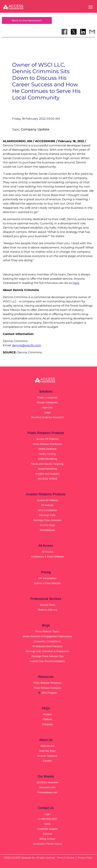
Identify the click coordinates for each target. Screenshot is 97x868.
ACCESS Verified (47, 479)
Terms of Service (66, 858)
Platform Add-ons (47, 610)
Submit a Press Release (47, 583)
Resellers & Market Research (47, 417)
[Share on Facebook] (64, 32)
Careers (48, 761)
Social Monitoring (47, 469)
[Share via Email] (92, 32)
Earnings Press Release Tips (48, 656)
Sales (47, 824)
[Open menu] (91, 7)
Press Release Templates (47, 683)
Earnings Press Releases (47, 520)
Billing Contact (48, 839)
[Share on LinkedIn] (83, 32)
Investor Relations (47, 756)
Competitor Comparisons (47, 641)
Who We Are (47, 746)
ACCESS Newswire (47, 782)
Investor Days (48, 525)
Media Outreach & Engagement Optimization (48, 636)
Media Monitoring (47, 459)
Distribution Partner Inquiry (48, 844)
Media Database (48, 449)
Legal (47, 412)
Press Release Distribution (47, 444)
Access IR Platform (47, 500)
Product (47, 714)
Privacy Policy (85, 858)
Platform (47, 719)
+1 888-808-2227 (47, 819)
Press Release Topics (47, 631)
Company (48, 724)
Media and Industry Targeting (47, 464)
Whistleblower (47, 530)
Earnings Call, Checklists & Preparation (47, 651)
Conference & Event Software (47, 557)
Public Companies (47, 397)
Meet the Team (47, 751)
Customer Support (48, 829)
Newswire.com (47, 787)
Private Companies (47, 402)
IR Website (47, 505)
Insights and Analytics (47, 474)
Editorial (47, 834)
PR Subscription (47, 578)
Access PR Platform (47, 439)
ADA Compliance (48, 510)
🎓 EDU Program (47, 693)
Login (47, 814)
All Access (48, 552)
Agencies (48, 407)
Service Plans (48, 605)
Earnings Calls (47, 515)
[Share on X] (74, 32)
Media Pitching (48, 454)
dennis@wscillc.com (27, 345)
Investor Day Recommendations (47, 661)
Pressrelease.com (47, 792)
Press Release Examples (47, 688)
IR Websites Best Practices (47, 646)
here (76, 283)
